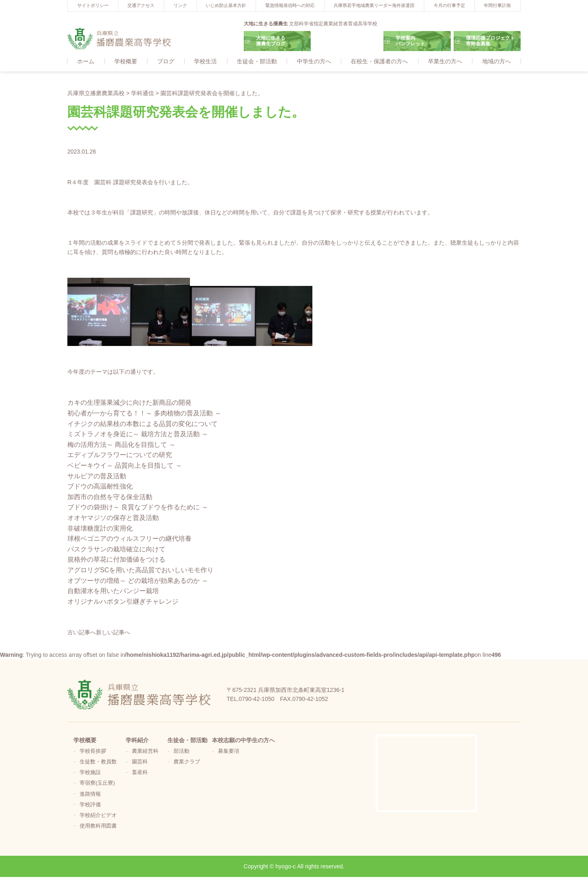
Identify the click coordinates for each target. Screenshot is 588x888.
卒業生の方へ (445, 62)
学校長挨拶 (93, 752)
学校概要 (126, 62)
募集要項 (229, 752)
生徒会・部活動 (257, 62)
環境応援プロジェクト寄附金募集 (490, 41)
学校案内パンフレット (410, 41)
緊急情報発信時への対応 (290, 5)
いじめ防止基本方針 (226, 5)
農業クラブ (187, 762)
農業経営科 (145, 752)
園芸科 (140, 762)
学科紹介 (137, 741)
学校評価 (90, 805)
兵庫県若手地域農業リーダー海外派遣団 (374, 5)
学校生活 (205, 62)
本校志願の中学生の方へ (243, 741)
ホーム (86, 62)
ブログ (166, 62)
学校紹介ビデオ (98, 816)
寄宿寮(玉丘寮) (97, 783)
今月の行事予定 (449, 5)
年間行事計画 (497, 5)
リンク (180, 5)
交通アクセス (141, 5)
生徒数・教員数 (98, 762)
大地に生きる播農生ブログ (271, 41)
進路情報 (90, 794)
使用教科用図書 (98, 826)
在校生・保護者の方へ (379, 62)
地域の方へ (497, 62)
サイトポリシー (93, 5)
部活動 (182, 752)
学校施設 (90, 773)
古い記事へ (82, 633)
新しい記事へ (113, 633)
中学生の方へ (314, 62)
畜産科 (140, 773)
